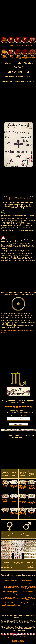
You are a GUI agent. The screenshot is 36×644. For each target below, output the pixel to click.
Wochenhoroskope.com (10, 593)
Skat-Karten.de (28, 593)
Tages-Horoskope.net (28, 587)
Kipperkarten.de (10, 598)
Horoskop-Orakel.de (10, 581)
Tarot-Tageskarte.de (28, 582)
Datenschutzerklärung (22, 637)
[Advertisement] (18, 19)
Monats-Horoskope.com (10, 587)
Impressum (10, 637)
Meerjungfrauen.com (28, 603)
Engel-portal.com (10, 604)
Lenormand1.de (28, 598)
